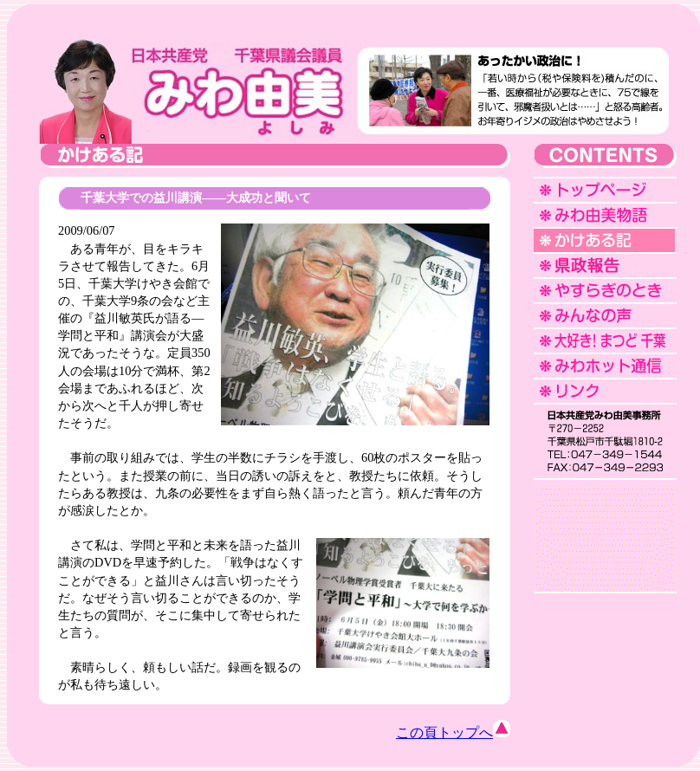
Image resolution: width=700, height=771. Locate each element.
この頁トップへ (453, 732)
